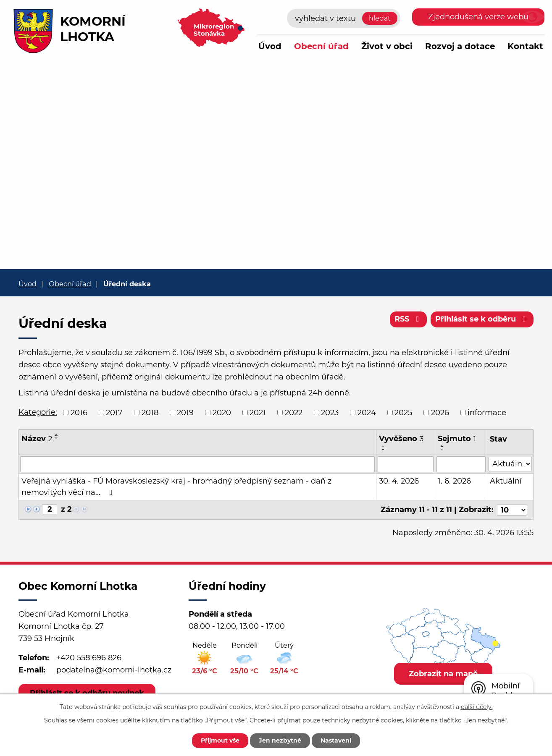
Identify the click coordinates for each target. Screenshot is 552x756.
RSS (409, 319)
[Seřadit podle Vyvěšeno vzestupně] (384, 446)
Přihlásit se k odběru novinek (87, 693)
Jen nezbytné (280, 740)
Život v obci (387, 46)
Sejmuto (457, 439)
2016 (79, 412)
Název (37, 439)
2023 (330, 412)
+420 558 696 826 (89, 658)
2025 (403, 412)
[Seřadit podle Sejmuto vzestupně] (442, 446)
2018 (150, 412)
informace (487, 412)
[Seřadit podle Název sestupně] (57, 438)
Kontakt (525, 46)
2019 (185, 412)
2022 (294, 412)
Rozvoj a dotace (460, 46)
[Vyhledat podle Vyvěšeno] (406, 464)
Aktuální (506, 481)
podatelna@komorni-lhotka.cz (114, 670)
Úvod (270, 46)
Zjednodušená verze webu (478, 17)
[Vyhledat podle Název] (198, 464)
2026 (440, 412)
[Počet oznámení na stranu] (512, 510)
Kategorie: (38, 412)
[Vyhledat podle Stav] (510, 464)
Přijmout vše (220, 740)
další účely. (477, 707)
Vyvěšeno (402, 439)
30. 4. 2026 (399, 481)
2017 (114, 412)
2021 (258, 412)
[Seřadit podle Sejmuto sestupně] (442, 450)
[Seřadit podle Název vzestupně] (57, 435)
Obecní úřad (321, 46)
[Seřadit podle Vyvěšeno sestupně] (384, 450)
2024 (367, 412)
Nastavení (336, 740)
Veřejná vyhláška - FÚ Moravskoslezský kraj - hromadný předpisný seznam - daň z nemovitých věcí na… (176, 487)
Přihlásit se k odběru (482, 319)
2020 (222, 412)
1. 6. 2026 (454, 481)
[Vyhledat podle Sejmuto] (461, 464)
